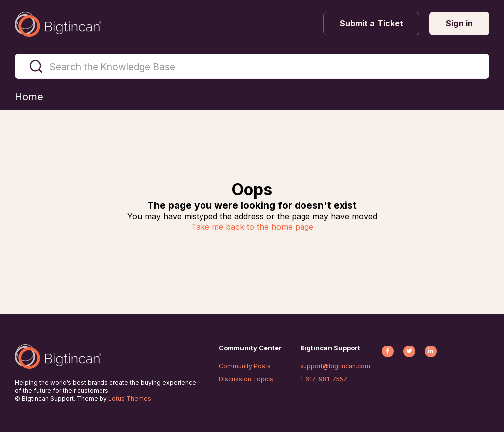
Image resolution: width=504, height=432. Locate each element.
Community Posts (245, 366)
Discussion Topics (246, 379)
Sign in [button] (459, 23)
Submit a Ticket (372, 23)
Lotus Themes (130, 398)
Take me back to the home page (252, 227)
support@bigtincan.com (335, 366)
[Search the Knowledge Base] (252, 66)
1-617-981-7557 (324, 379)
